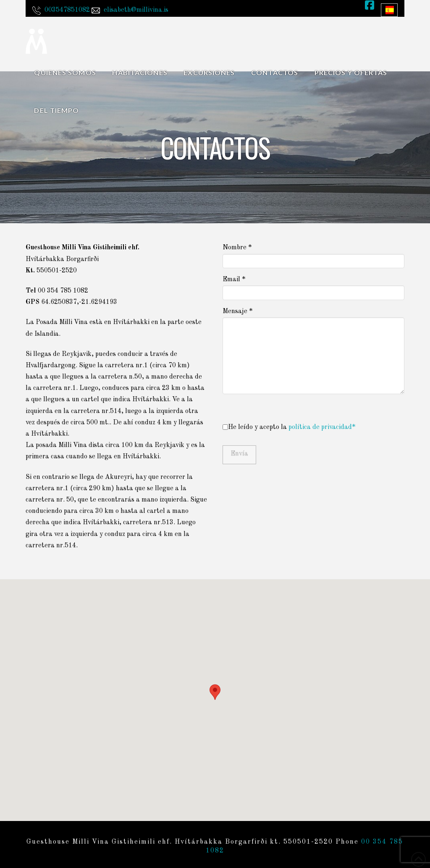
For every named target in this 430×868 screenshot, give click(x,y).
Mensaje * (313, 317)
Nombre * (313, 255)
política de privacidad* (322, 427)
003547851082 (67, 10)
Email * (313, 287)
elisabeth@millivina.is (136, 10)
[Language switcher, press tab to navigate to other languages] (389, 10)
